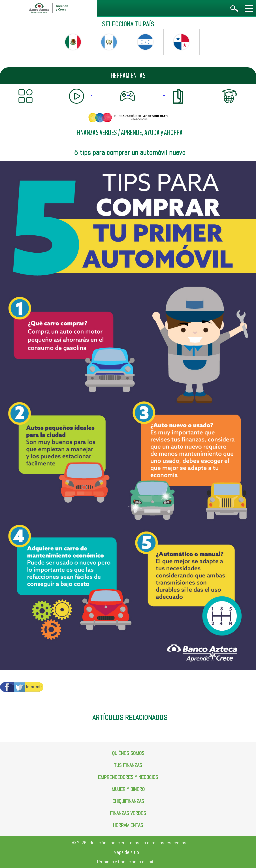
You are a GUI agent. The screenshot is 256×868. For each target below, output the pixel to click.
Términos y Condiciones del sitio (126, 862)
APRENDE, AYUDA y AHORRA (152, 133)
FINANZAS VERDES (97, 133)
